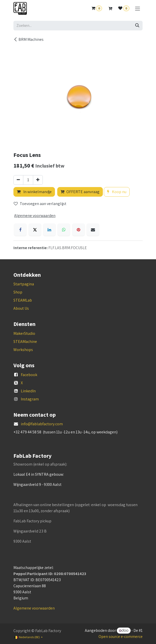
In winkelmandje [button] (34, 192)
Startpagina (24, 284)
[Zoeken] (137, 26)
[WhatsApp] (64, 230)
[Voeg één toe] (38, 180)
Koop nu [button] (117, 192)
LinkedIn (28, 391)
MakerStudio (24, 333)
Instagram (30, 399)
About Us (21, 308)
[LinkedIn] (49, 230)
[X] (35, 230)
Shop (18, 292)
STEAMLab (23, 300)
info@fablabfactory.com (42, 424)
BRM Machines (28, 39)
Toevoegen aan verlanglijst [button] (40, 204)
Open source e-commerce (121, 637)
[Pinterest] (79, 230)
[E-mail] (93, 230)
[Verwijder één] (18, 180)
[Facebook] (20, 230)
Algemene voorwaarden (34, 608)
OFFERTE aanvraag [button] (80, 192)
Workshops (23, 350)
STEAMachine (25, 342)
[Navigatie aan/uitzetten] (138, 8)
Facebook (29, 375)
